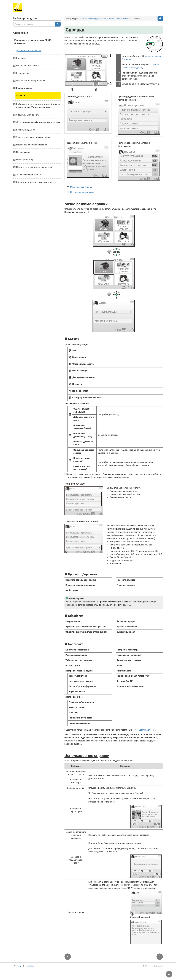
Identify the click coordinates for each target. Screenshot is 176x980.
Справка (21, 95)
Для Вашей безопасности (29, 51)
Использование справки (82, 192)
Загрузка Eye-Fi (146, 730)
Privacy (18, 966)
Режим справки (123, 19)
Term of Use (29, 966)
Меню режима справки (82, 187)
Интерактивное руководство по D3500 (98, 19)
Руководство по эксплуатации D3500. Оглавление (33, 42)
